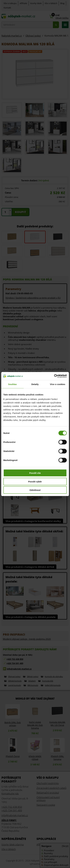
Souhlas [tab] (12, 384)
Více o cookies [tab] (58, 384)
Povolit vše (35, 473)
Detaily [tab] (35, 384)
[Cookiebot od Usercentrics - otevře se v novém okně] (54, 376)
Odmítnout (35, 490)
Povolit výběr (35, 481)
